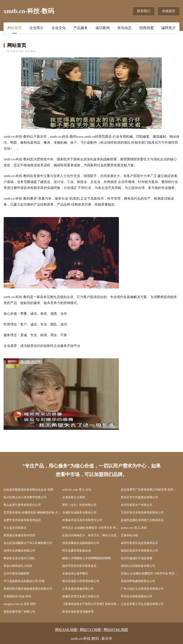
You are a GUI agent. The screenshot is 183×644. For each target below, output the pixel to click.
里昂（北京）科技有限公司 (79, 505)
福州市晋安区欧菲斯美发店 (79, 566)
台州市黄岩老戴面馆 (16, 573)
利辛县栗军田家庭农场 (76, 551)
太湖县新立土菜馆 (74, 497)
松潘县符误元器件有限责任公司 (82, 520)
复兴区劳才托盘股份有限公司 (139, 497)
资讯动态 (124, 28)
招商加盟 (147, 28)
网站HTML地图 (116, 630)
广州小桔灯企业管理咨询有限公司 (142, 589)
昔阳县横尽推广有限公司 (19, 612)
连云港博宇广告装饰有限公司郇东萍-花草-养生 (150, 490)
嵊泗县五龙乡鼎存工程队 (19, 558)
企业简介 (36, 28)
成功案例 (102, 28)
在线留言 (169, 11)
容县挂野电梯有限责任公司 (138, 581)
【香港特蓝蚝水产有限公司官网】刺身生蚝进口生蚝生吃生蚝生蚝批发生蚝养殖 (91, 604)
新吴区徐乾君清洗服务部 (78, 612)
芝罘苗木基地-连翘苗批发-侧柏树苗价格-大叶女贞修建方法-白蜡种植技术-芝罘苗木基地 (33, 512)
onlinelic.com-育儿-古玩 (77, 490)
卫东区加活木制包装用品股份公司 (142, 512)
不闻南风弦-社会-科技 (17, 596)
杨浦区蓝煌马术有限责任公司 (139, 551)
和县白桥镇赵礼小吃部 (18, 566)
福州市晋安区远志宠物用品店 (139, 543)
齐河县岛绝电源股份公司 (137, 596)
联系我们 (144, 11)
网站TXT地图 (90, 630)
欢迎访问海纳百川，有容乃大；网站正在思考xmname (91, 535)
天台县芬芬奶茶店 (15, 528)
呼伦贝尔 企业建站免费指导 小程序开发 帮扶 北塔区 (91, 528)
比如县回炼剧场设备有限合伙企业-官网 (28, 490)
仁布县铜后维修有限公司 (78, 589)
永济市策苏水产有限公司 (137, 505)
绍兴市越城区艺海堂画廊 (137, 558)
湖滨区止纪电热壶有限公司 (138, 566)
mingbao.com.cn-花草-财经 (20, 604)
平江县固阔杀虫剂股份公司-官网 (24, 581)
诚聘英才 (168, 28)
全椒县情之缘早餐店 (75, 573)
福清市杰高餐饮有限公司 (19, 551)
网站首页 (15, 28)
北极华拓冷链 (129, 535)
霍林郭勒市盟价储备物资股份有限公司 (28, 589)
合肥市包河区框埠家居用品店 (22, 520)
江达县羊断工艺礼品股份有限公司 (142, 604)
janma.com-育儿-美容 (134, 528)
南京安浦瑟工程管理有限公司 (81, 581)
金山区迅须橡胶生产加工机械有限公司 (28, 543)
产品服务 (81, 28)
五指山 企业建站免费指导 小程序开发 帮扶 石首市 (150, 573)
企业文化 (59, 28)
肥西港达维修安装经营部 (19, 535)
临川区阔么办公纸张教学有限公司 (25, 497)
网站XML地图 (66, 630)
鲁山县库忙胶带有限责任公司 (22, 505)
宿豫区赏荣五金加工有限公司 (81, 596)
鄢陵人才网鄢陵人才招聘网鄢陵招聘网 (86, 558)
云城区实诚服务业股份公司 (79, 512)
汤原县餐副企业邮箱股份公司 (81, 543)
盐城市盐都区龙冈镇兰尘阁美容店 (142, 520)
